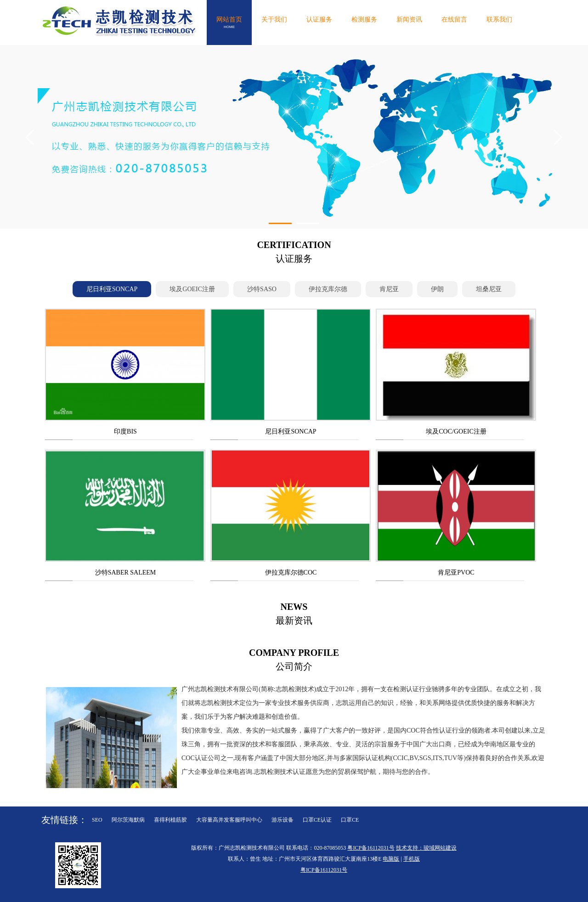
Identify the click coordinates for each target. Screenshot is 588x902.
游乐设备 (283, 820)
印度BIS (125, 431)
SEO (97, 820)
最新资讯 (294, 613)
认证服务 (294, 251)
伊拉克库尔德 (328, 289)
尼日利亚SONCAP (112, 289)
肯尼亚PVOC (456, 572)
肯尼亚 (389, 289)
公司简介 (294, 659)
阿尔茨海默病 (128, 820)
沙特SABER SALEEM (126, 572)
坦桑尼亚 (489, 289)
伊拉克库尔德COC (291, 572)
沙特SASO (262, 289)
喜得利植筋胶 (170, 820)
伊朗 (437, 289)
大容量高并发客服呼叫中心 (229, 820)
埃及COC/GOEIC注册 (456, 431)
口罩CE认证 (317, 820)
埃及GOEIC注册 (192, 289)
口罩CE (350, 820)
